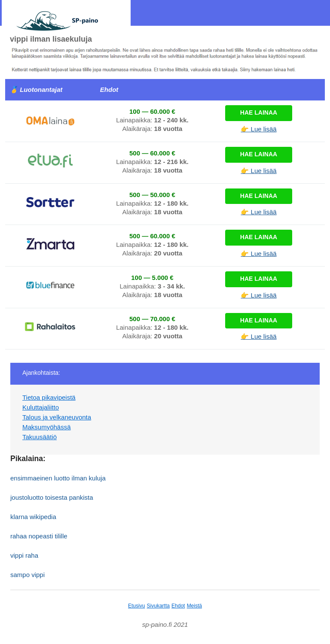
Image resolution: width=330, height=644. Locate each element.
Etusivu (136, 606)
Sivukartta (158, 606)
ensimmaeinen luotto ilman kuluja (58, 478)
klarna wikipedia (33, 517)
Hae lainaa (259, 112)
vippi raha (24, 555)
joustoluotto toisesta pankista (52, 497)
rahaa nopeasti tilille (39, 536)
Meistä (194, 606)
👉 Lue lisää (258, 129)
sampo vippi (27, 575)
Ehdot (178, 606)
